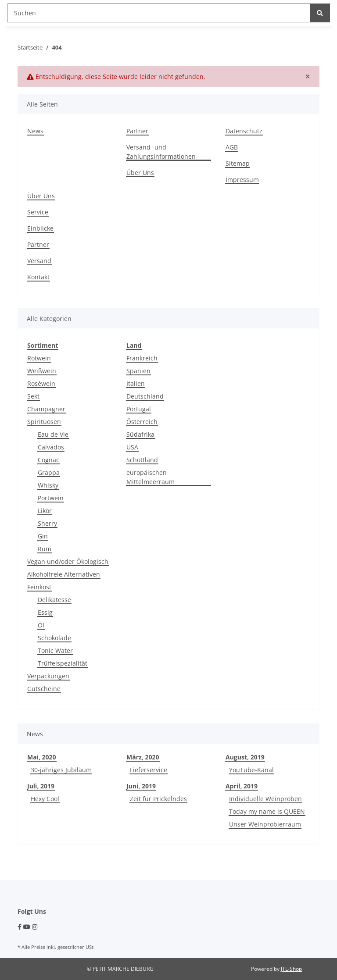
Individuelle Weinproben (265, 799)
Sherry (47, 523)
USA (132, 447)
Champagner (46, 409)
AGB (232, 147)
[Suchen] (159, 13)
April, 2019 (242, 786)
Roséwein (41, 383)
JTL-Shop (291, 969)
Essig (45, 612)
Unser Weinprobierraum (265, 824)
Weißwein (42, 371)
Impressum (242, 180)
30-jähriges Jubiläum (61, 770)
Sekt (33, 396)
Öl (41, 625)
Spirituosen (44, 422)
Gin (43, 536)
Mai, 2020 (42, 757)
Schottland (142, 460)
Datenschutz (244, 131)
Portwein (51, 498)
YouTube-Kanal (251, 770)
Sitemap (238, 163)
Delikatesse (54, 600)
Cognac (48, 460)
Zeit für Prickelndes (158, 799)
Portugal (139, 409)
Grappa (49, 472)
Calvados (51, 447)
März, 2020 (143, 757)
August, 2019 (245, 757)
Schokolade (54, 638)
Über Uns (140, 173)
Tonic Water (55, 650)
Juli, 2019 (41, 786)
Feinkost (39, 587)
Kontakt (38, 277)
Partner (137, 131)
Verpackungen (48, 676)
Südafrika (140, 434)
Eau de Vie (53, 434)
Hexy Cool (45, 799)
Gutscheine (44, 689)
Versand (39, 261)
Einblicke (40, 228)
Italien (136, 383)
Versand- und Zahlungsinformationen (161, 152)
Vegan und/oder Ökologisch (68, 561)
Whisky (48, 485)
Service (38, 212)
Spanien (138, 371)
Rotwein (39, 358)
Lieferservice (149, 770)
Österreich (142, 422)
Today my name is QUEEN (267, 811)
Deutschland (145, 396)
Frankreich (142, 358)
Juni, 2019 (141, 786)
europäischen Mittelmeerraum (151, 477)
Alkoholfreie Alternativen (64, 574)
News (35, 131)
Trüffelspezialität (63, 663)
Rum (45, 549)
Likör (45, 511)
